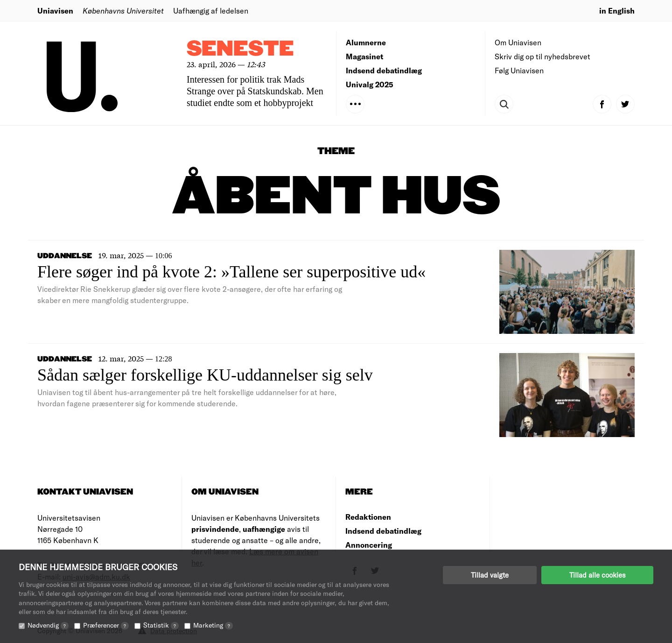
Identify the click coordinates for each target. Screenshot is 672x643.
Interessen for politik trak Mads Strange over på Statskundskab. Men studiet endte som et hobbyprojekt (255, 91)
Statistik (161, 625)
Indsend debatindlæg (384, 70)
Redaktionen (368, 517)
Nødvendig (48, 625)
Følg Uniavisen (519, 70)
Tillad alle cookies (597, 575)
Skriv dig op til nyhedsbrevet (542, 56)
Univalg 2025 (370, 84)
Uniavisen (55, 11)
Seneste (240, 49)
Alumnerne (366, 42)
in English (617, 11)
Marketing (213, 625)
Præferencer (106, 625)
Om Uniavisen (518, 42)
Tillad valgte (490, 575)
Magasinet (364, 56)
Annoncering (369, 545)
